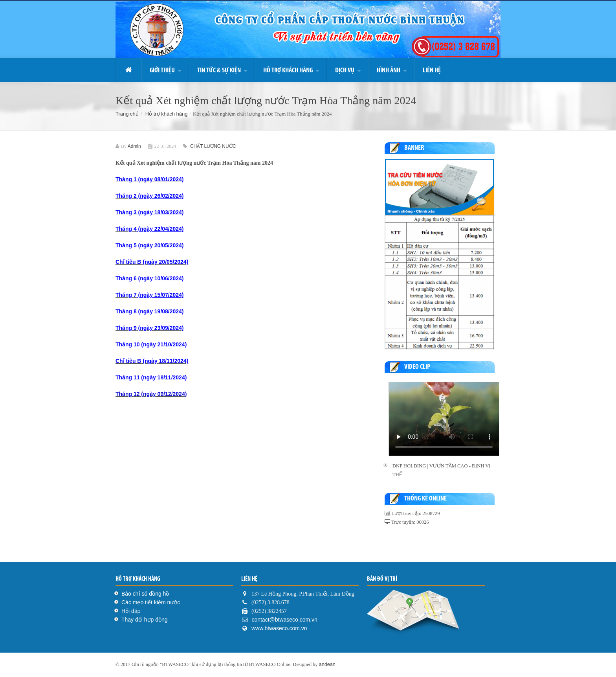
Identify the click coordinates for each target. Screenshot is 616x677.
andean (327, 664)
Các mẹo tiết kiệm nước (151, 602)
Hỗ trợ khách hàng (288, 70)
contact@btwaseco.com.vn (284, 620)
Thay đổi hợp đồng (145, 620)
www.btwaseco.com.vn (279, 628)
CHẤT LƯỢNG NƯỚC (213, 146)
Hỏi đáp (131, 611)
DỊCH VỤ (345, 70)
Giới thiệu (162, 70)
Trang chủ (127, 114)
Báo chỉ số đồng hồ (145, 594)
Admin (134, 146)
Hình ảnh (389, 70)
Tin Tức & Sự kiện (219, 70)
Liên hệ (432, 70)
